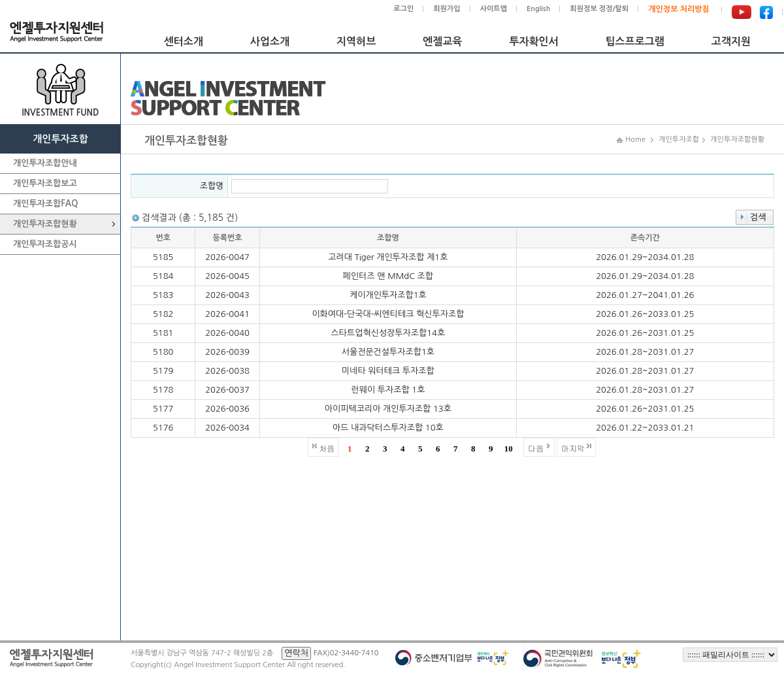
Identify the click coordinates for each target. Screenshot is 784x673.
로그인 (403, 9)
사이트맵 (494, 9)
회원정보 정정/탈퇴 (599, 9)
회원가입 (447, 9)
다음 (536, 448)
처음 (327, 448)
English (538, 9)
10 (509, 449)
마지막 (573, 448)
